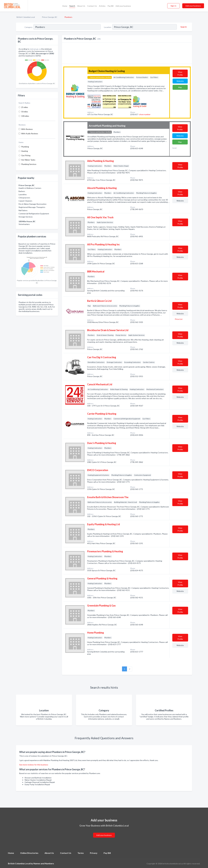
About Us (81, 6)
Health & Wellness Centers (30, 188)
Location (108, 27)
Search (72, 6)
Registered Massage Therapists (32, 207)
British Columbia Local (26, 17)
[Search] (183, 27)
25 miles (25, 107)
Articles (102, 6)
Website (180, 81)
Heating (25, 151)
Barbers (22, 191)
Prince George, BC (50, 17)
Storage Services (26, 217)
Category (28, 27)
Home (65, 6)
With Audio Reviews (30, 133)
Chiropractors (24, 198)
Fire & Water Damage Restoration (32, 204)
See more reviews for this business (34, 765)
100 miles (25, 116)
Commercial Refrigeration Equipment (34, 214)
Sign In (173, 6)
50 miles (25, 112)
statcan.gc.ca (35, 49)
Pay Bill (110, 6)
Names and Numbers (44, 863)
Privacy (94, 853)
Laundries (23, 194)
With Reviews (27, 129)
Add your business (123, 6)
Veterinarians (24, 224)
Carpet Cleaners (25, 201)
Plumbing (25, 147)
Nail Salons (23, 210)
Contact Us (92, 6)
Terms (81, 853)
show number (145, 114)
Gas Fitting (26, 155)
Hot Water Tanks (28, 160)
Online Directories (29, 853)
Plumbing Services (29, 164)
